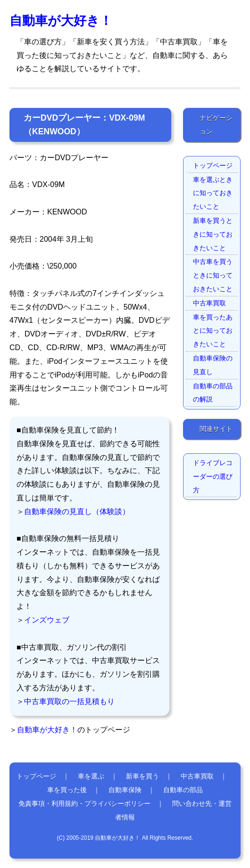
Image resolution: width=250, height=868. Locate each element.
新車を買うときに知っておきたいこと (213, 234)
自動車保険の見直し (213, 365)
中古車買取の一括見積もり (69, 701)
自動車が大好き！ (61, 20)
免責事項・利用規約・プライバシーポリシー (84, 803)
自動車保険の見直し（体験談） (77, 512)
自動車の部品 (183, 790)
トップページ (213, 165)
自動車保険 (125, 790)
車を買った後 (67, 790)
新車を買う (142, 776)
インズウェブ (47, 620)
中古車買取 (209, 303)
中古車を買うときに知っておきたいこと (213, 275)
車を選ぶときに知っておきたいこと (213, 193)
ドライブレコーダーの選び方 (213, 476)
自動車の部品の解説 (213, 393)
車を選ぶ (91, 776)
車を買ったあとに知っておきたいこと (213, 331)
